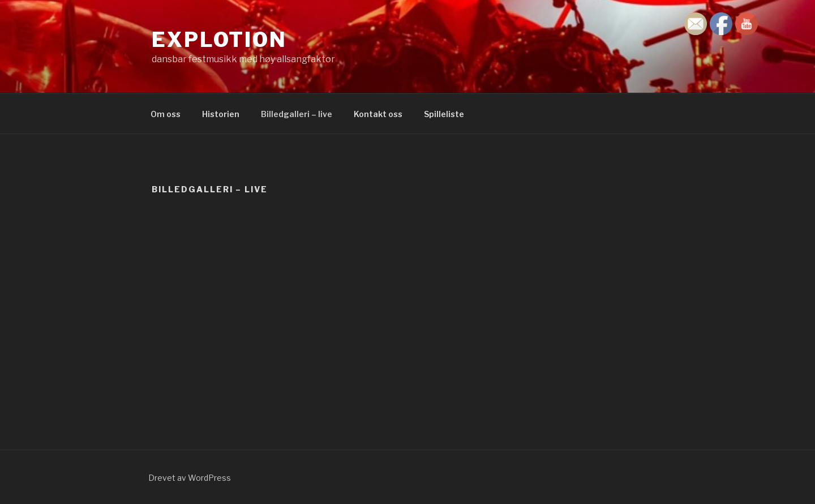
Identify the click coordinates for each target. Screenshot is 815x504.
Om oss (166, 114)
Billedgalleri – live (297, 114)
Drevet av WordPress (190, 478)
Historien (221, 114)
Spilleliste (444, 114)
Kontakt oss (378, 114)
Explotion (219, 40)
